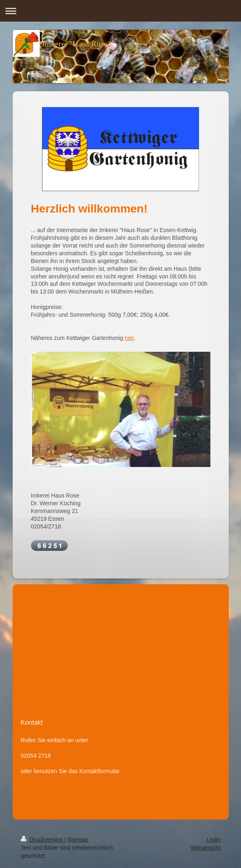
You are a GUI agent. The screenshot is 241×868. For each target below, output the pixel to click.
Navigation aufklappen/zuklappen (120, 11)
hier (129, 338)
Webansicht (206, 848)
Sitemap (78, 840)
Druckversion (43, 840)
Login (213, 840)
